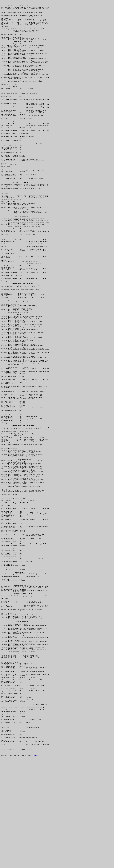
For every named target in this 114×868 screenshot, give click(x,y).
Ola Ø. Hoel (36, 866)
